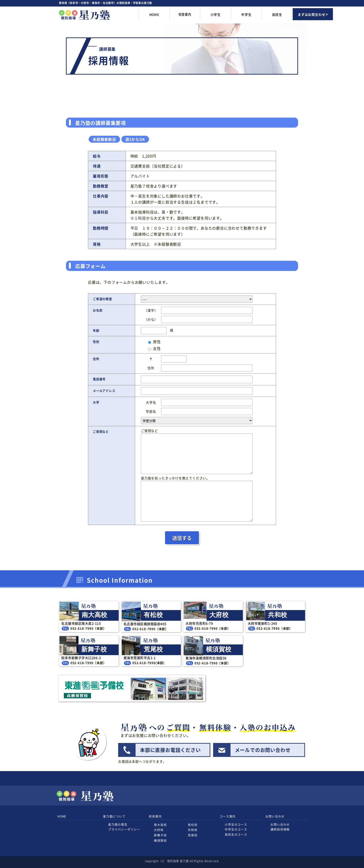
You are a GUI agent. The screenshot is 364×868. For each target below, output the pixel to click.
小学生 (216, 14)
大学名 (151, 402)
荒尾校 (193, 835)
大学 (96, 402)
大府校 (159, 830)
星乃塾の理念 (118, 824)
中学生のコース (236, 829)
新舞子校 (160, 835)
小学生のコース (236, 824)
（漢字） (151, 310)
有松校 (193, 825)
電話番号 (99, 379)
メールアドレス (104, 391)
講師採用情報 (280, 829)
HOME (154, 14)
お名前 (98, 310)
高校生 (277, 14)
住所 (96, 359)
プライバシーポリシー (124, 829)
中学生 (246, 14)
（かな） (151, 319)
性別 (96, 342)
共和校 (193, 830)
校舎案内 (185, 14)
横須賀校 (160, 840)
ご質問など (101, 431)
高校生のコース (236, 834)
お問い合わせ (280, 824)
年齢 (96, 330)
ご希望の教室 (102, 299)
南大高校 (160, 825)
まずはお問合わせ (312, 14)
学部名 (151, 411)
